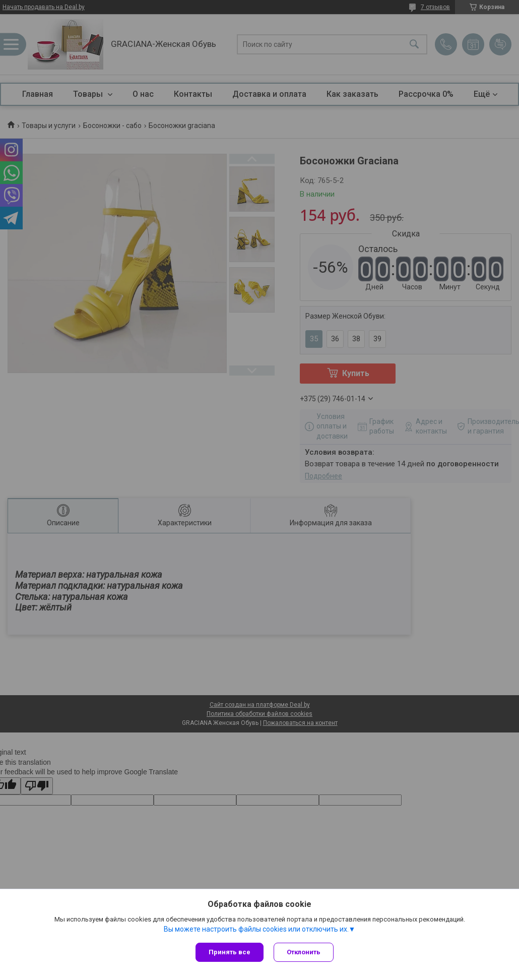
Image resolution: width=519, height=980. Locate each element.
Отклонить (304, 952)
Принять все (230, 952)
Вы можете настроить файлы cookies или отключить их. (256, 929)
